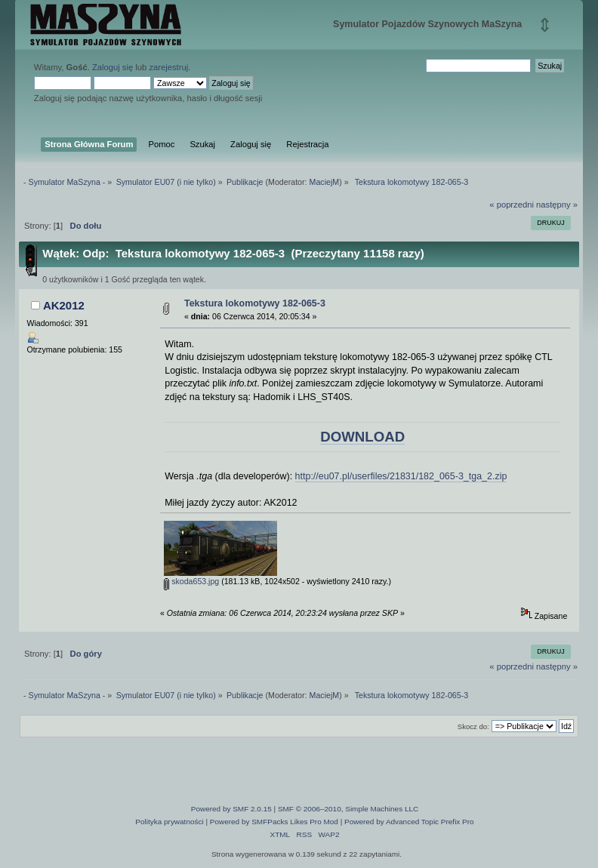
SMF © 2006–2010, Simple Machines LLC (348, 809)
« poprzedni (512, 205)
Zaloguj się (113, 67)
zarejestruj (168, 67)
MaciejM (325, 182)
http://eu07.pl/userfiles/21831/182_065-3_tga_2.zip (401, 476)
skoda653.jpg (191, 581)
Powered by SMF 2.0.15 (231, 809)
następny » (557, 205)
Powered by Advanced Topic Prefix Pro (409, 822)
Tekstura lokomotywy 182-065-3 (255, 303)
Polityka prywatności (169, 822)
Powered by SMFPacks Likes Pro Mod (274, 822)
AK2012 (64, 305)
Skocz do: (473, 726)
